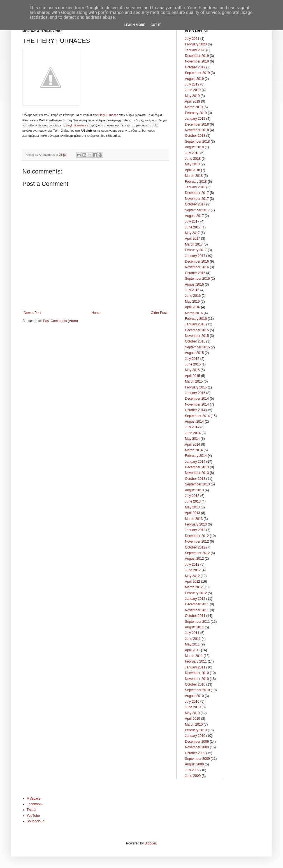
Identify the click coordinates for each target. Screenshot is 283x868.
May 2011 (192, 644)
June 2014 (193, 433)
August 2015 (194, 353)
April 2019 (192, 101)
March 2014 (194, 450)
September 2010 (197, 690)
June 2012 (193, 570)
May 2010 (192, 713)
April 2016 (192, 307)
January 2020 (195, 50)
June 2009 (193, 776)
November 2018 (197, 130)
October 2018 (195, 136)
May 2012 (192, 576)
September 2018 (197, 142)
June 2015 (193, 364)
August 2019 (194, 79)
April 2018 (192, 170)
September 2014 (197, 416)
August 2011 (194, 627)
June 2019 (193, 90)
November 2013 (197, 473)
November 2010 (197, 679)
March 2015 (194, 381)
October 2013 (195, 479)
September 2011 (197, 622)
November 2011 (197, 610)
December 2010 (197, 673)
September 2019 (197, 73)
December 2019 (197, 56)
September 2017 (197, 210)
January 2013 (195, 530)
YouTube (33, 816)
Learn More (135, 25)
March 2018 (194, 176)
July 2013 (192, 496)
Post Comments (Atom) (60, 321)
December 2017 (197, 193)
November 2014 (197, 404)
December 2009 (197, 742)
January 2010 (195, 736)
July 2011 (192, 633)
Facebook (34, 804)
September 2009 (197, 759)
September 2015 (197, 347)
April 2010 (192, 719)
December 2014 (197, 399)
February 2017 (196, 250)
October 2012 (195, 547)
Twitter (32, 810)
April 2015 (192, 376)
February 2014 (196, 456)
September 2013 (197, 484)
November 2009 (197, 747)
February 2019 (196, 113)
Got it (156, 25)
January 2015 (195, 393)
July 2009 (192, 770)
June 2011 (193, 639)
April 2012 (192, 582)
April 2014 (192, 445)
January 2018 (195, 187)
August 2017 (194, 216)
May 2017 (192, 233)
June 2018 (193, 159)
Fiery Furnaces (108, 115)
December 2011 (197, 604)
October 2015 (195, 341)
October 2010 (195, 684)
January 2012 (195, 599)
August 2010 (194, 696)
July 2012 (192, 564)
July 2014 (192, 427)
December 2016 (197, 261)
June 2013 (193, 501)
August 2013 (194, 490)
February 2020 (196, 44)
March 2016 (194, 313)
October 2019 (195, 67)
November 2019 (197, 61)
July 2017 (192, 221)
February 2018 (196, 182)
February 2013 (196, 524)
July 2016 (192, 290)
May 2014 (192, 439)
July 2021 (192, 39)
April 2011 (192, 650)
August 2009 (194, 764)
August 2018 (194, 147)
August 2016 (194, 284)
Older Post (159, 313)
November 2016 (197, 267)
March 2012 (194, 587)
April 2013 (192, 513)
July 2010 (192, 702)
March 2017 (194, 244)
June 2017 (193, 227)
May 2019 (192, 96)
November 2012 (197, 541)
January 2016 (195, 324)
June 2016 (193, 296)
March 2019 (194, 107)
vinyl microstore (76, 125)
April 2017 (192, 239)
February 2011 (196, 661)
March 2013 (194, 519)
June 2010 (193, 707)
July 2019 (192, 84)
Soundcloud (35, 821)
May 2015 (192, 370)
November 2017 (197, 199)
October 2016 (195, 273)
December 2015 (197, 330)
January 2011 (195, 667)
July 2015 (192, 359)
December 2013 (197, 467)
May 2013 (192, 507)
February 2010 (196, 730)
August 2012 (194, 559)
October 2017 (195, 204)
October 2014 (195, 410)
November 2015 (197, 336)
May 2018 (192, 164)
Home (96, 313)
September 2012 (197, 553)
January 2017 (195, 256)
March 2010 (194, 725)
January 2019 (195, 119)
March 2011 (194, 656)
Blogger (150, 843)
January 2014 (195, 462)
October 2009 (195, 753)
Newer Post (33, 313)
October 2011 (195, 616)
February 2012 (196, 593)
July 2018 (192, 153)
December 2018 (197, 124)
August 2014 (194, 422)
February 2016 (196, 319)
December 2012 (197, 536)
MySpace (34, 798)
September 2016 (197, 279)
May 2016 (192, 302)
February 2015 (196, 387)
